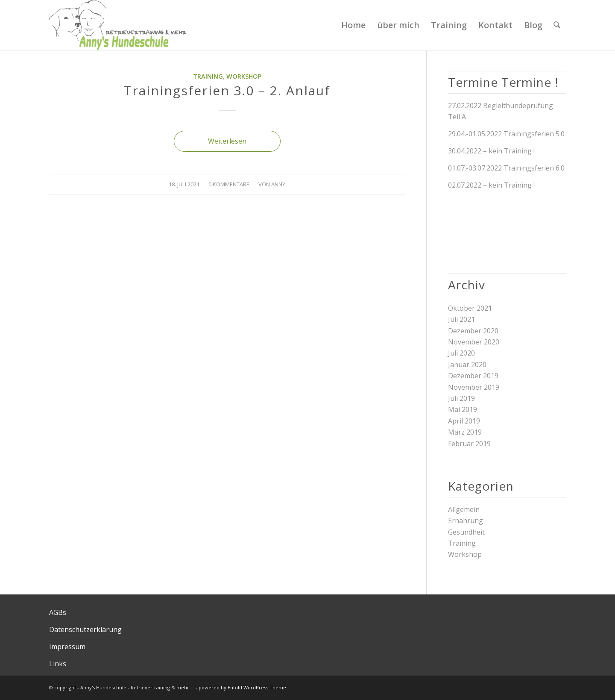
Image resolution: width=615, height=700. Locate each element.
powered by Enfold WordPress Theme (242, 687)
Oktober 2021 (470, 308)
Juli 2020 (461, 353)
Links (58, 664)
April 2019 (464, 421)
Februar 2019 (469, 444)
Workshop (244, 76)
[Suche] (557, 25)
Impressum (67, 647)
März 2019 (465, 432)
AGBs (58, 612)
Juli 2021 (461, 319)
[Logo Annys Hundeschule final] (118, 25)
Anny (278, 184)
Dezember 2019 (473, 376)
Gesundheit (466, 532)
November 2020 (474, 342)
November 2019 (474, 387)
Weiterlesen (227, 141)
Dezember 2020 (473, 331)
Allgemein (464, 509)
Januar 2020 (467, 365)
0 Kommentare (229, 184)
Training (208, 76)
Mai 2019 (463, 409)
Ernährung (466, 521)
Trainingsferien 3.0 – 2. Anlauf (227, 90)
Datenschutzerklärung (85, 629)
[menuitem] (353, 25)
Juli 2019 (461, 398)
